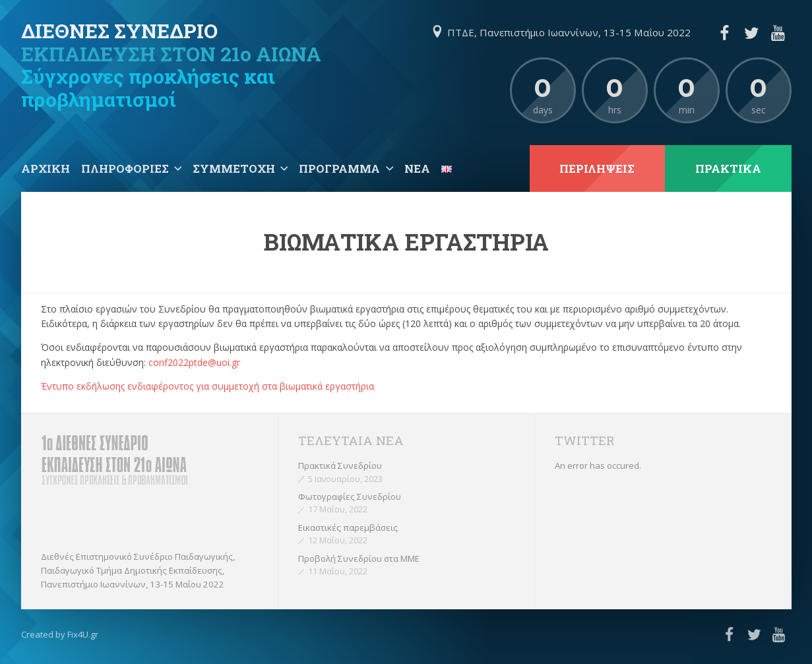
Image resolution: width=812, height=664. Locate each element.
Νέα (417, 168)
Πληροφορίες (125, 168)
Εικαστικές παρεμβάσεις (348, 528)
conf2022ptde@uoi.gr (194, 362)
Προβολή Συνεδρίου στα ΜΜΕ (359, 558)
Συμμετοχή (234, 168)
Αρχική (46, 168)
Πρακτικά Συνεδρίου (340, 466)
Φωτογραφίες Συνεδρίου (350, 497)
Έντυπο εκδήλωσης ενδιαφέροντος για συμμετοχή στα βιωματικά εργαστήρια (207, 386)
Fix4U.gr (83, 634)
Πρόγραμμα (339, 168)
